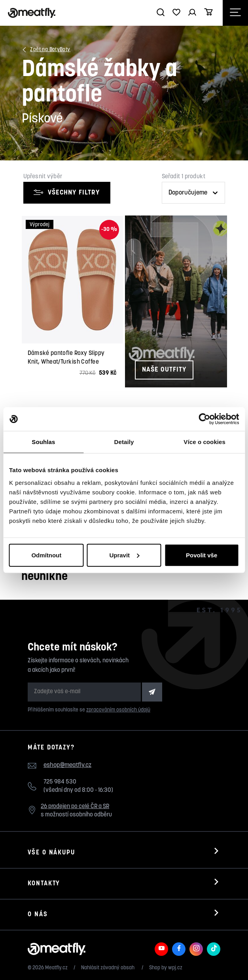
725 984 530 (60, 782)
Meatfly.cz (56, 968)
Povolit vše (202, 555)
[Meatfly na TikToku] (214, 949)
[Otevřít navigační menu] (235, 13)
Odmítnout (46, 555)
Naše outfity (164, 370)
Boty (65, 50)
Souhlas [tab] (43, 442)
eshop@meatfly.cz (67, 765)
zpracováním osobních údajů (118, 710)
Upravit (124, 555)
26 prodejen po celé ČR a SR (75, 807)
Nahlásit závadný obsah (108, 968)
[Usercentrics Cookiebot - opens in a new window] (204, 419)
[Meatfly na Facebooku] (179, 949)
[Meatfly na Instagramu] (196, 949)
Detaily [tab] (124, 442)
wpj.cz (175, 968)
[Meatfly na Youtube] (161, 949)
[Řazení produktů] (193, 193)
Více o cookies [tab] (204, 442)
